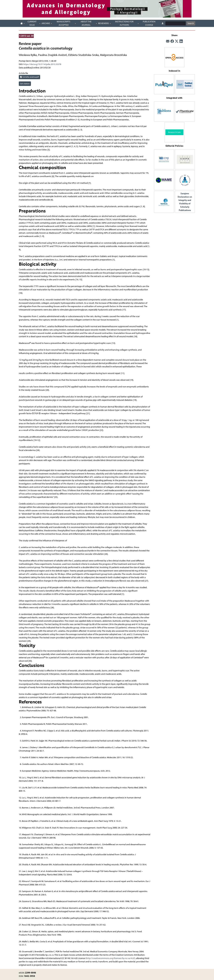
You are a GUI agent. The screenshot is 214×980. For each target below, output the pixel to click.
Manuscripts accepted (63, 23)
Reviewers (103, 23)
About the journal (86, 23)
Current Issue (32, 23)
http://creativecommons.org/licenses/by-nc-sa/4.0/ (110, 958)
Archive (46, 23)
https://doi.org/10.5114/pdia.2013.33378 (42, 64)
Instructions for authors (124, 23)
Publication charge (149, 23)
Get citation (25, 84)
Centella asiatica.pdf (29, 77)
